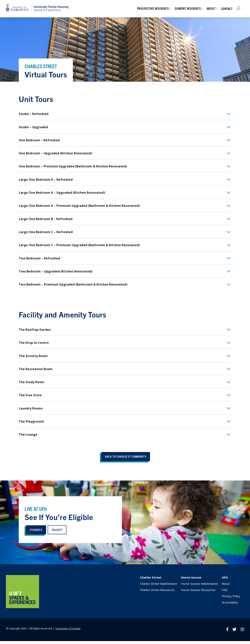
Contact (227, 9)
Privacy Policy (231, 599)
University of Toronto (68, 632)
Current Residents (188, 8)
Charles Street (151, 581)
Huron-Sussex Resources (198, 593)
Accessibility (230, 606)
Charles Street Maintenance (159, 587)
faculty (58, 533)
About (211, 8)
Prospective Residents (153, 8)
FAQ (225, 593)
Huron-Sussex (191, 581)
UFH (225, 581)
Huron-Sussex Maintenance (200, 587)
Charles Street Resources (157, 593)
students (37, 533)
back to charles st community (126, 460)
